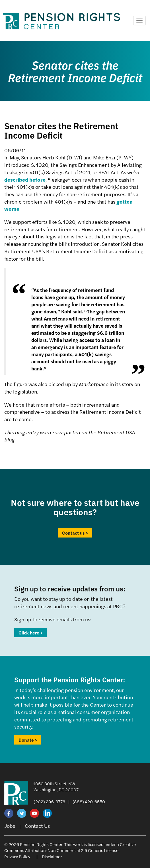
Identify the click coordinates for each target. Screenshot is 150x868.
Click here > (30, 633)
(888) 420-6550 (89, 801)
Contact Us (37, 826)
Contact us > (75, 533)
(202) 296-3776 (49, 801)
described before (25, 180)
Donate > (28, 740)
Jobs (10, 826)
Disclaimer (52, 856)
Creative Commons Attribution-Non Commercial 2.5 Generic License (70, 847)
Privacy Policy (17, 856)
